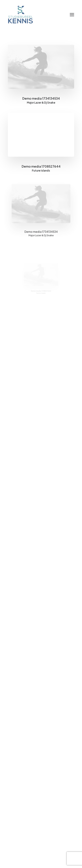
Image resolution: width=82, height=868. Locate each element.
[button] (72, 15)
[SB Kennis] (20, 15)
